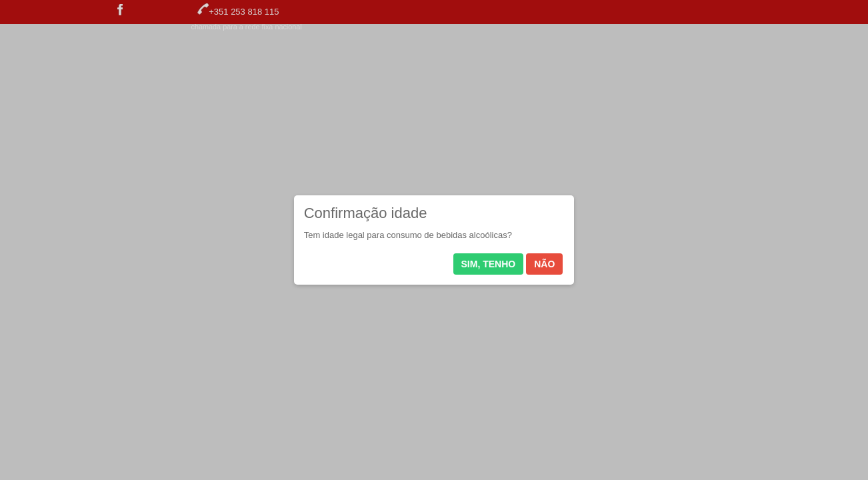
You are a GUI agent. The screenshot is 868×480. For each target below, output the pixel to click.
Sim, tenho (489, 264)
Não (544, 264)
